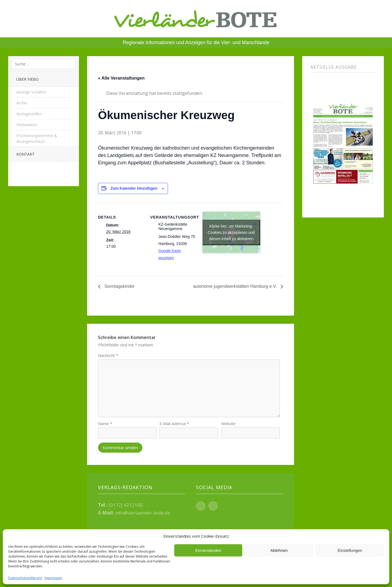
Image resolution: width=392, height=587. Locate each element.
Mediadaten (27, 125)
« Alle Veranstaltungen (121, 78)
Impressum (53, 578)
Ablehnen (279, 550)
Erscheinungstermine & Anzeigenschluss (37, 138)
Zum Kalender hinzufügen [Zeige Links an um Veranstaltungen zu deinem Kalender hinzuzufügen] (134, 188)
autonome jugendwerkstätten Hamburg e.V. (235, 286)
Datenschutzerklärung (25, 578)
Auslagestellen (29, 114)
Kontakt (25, 154)
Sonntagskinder (119, 286)
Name (105, 425)
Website (228, 425)
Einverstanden (208, 550)
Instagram (213, 507)
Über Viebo (27, 79)
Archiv (22, 103)
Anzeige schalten (31, 92)
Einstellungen (350, 550)
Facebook (201, 507)
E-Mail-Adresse (174, 425)
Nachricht (108, 355)
